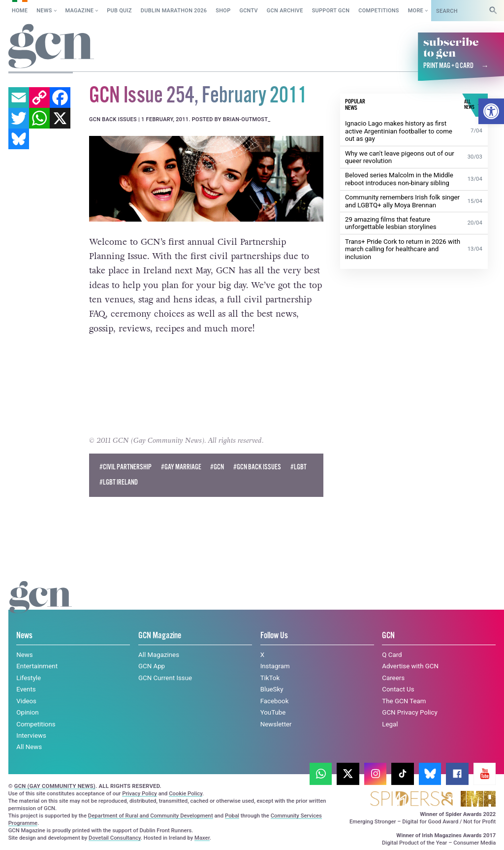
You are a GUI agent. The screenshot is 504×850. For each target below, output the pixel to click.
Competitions (379, 11)
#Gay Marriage (181, 467)
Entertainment (37, 666)
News (44, 11)
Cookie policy (84, 833)
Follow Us (274, 636)
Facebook (275, 701)
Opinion (27, 712)
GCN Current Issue (165, 678)
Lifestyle (29, 678)
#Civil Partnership (126, 467)
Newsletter (276, 724)
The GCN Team (404, 701)
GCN (388, 636)
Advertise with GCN (410, 666)
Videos (26, 701)
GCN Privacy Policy (409, 712)
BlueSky (272, 689)
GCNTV (249, 11)
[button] (491, 111)
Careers (393, 678)
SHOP (223, 11)
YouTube (273, 712)
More (416, 11)
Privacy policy (145, 833)
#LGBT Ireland (119, 483)
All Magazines (159, 655)
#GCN (217, 467)
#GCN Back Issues (257, 467)
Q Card (392, 655)
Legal (390, 724)
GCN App (152, 666)
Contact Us (398, 689)
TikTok (270, 678)
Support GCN (331, 11)
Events (26, 689)
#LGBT (299, 467)
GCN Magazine (160, 636)
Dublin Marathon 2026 (174, 11)
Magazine (80, 11)
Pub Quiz (119, 11)
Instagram (275, 666)
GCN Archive (285, 11)
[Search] (493, 11)
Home (20, 11)
